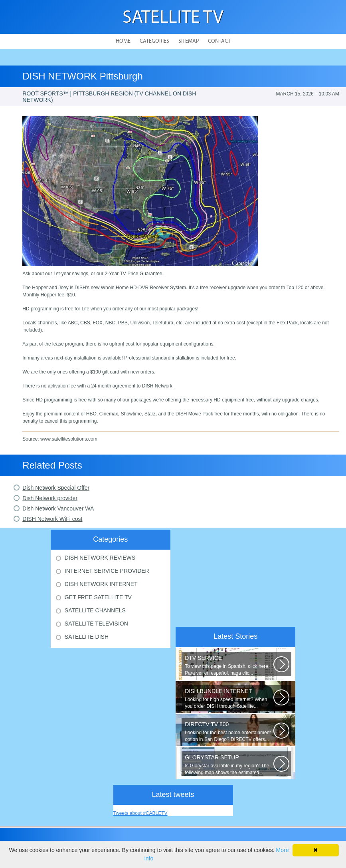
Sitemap (189, 41)
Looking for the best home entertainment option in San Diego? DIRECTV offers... (229, 732)
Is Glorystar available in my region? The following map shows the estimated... (229, 765)
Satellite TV (173, 18)
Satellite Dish (87, 637)
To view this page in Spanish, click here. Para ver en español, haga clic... (229, 665)
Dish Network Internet (101, 584)
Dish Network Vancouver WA (58, 508)
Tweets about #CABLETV (140, 813)
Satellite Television (96, 624)
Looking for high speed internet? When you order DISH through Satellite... (229, 698)
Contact (219, 41)
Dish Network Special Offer (56, 488)
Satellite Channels (95, 610)
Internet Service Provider (107, 571)
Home (123, 41)
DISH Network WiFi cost (52, 519)
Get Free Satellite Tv (98, 597)
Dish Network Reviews (100, 558)
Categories (154, 41)
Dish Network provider (50, 498)
